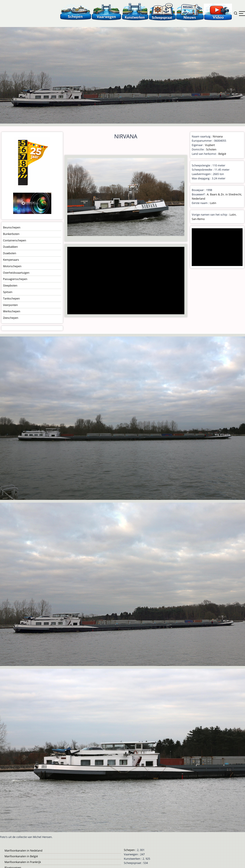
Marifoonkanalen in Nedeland (23, 850)
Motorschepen (12, 266)
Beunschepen (12, 227)
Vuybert (210, 145)
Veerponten (10, 305)
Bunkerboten (11, 234)
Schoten (211, 149)
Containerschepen (15, 240)
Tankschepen (11, 298)
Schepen (129, 850)
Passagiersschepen (15, 279)
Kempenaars (11, 260)
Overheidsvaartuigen (16, 273)
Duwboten (10, 253)
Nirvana (218, 136)
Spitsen (8, 292)
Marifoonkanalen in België (21, 856)
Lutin (213, 203)
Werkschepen (12, 311)
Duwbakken (10, 247)
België (222, 154)
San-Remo (198, 219)
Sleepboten (10, 285)
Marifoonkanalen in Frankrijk (23, 862)
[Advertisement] (124, 281)
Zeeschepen (11, 318)
